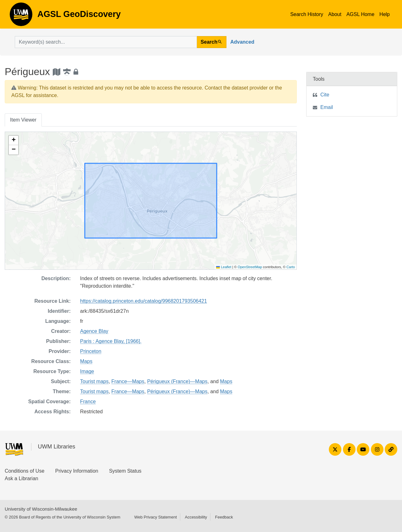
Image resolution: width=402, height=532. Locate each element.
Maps (86, 361)
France (88, 402)
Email (327, 107)
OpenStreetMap (250, 267)
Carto (291, 267)
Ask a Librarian (22, 478)
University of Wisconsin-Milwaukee (41, 509)
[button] (14, 140)
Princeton (91, 351)
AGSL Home (360, 14)
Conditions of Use (24, 471)
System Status (125, 471)
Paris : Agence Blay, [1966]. (111, 341)
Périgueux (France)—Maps (177, 381)
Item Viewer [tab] (23, 120)
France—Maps (128, 381)
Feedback (224, 517)
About (335, 14)
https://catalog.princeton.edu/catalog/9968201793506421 (144, 301)
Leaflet (224, 267)
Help (385, 14)
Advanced (242, 42)
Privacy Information (77, 471)
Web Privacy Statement (155, 517)
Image (87, 371)
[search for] (106, 42)
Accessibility (196, 517)
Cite (325, 95)
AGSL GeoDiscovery (21, 16)
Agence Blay (94, 331)
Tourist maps (94, 381)
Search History (307, 14)
